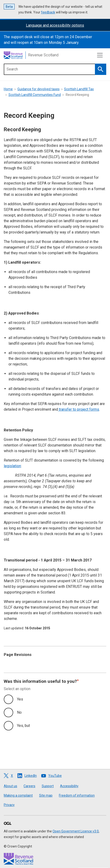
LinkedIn (31, 776)
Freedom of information (77, 795)
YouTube (55, 776)
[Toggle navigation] (100, 55)
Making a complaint (18, 795)
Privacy (9, 805)
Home (8, 89)
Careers (29, 786)
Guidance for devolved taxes (39, 89)
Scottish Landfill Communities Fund (35, 95)
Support (48, 786)
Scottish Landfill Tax (79, 89)
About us (10, 786)
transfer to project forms (79, 409)
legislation (12, 466)
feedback (48, 12)
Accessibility (69, 786)
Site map (46, 795)
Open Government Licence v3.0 (76, 831)
